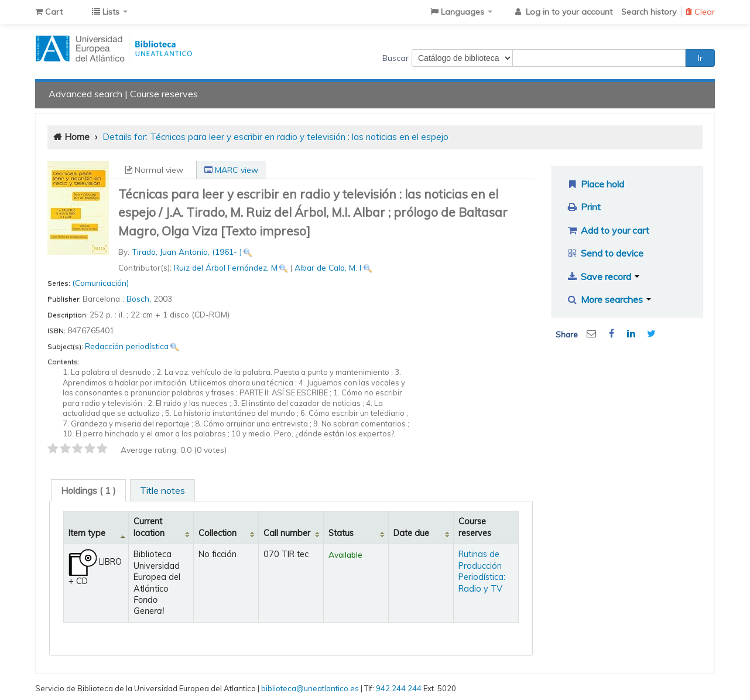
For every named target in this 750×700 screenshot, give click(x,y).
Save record (603, 276)
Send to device (605, 253)
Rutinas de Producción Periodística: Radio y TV (482, 571)
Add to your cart (608, 230)
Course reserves (164, 94)
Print (583, 207)
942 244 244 (399, 688)
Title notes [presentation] (162, 490)
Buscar (395, 58)
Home (77, 137)
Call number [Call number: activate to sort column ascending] (287, 533)
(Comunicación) (100, 283)
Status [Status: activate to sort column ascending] (341, 533)
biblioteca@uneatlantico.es (310, 688)
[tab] (88, 490)
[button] (49, 12)
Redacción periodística (127, 346)
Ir (700, 58)
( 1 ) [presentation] (88, 490)
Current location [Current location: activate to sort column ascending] (149, 527)
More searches (609, 299)
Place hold (595, 184)
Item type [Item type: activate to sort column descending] (87, 533)
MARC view (231, 170)
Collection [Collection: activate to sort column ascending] (218, 533)
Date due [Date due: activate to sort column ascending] (411, 533)
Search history (649, 12)
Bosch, (140, 298)
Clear (700, 12)
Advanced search (85, 94)
